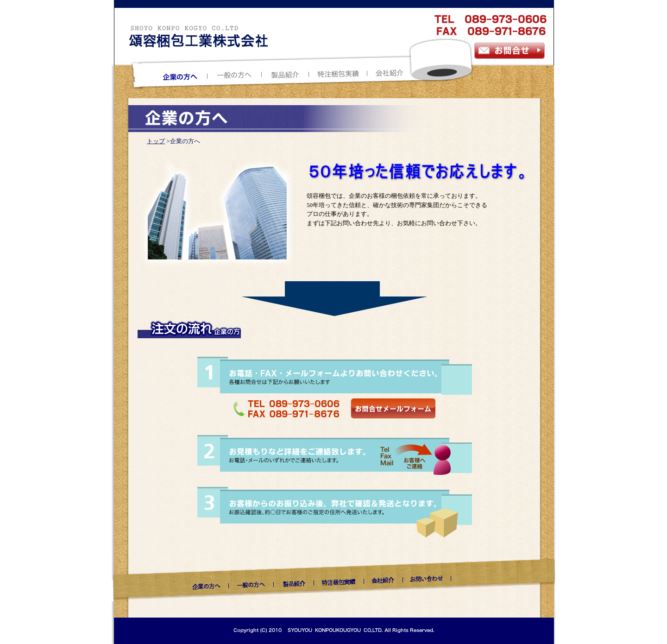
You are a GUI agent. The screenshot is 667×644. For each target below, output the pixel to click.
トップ (156, 141)
